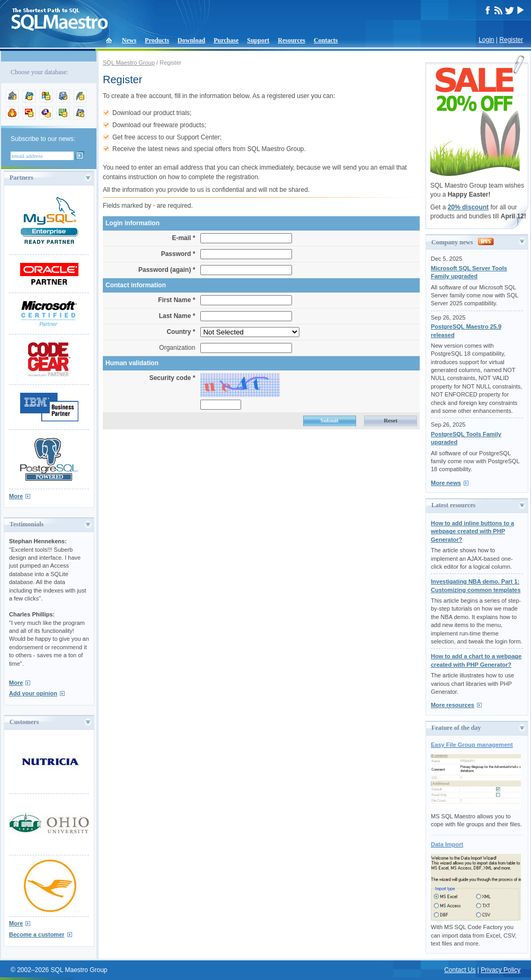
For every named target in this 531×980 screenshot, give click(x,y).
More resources (453, 705)
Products (157, 40)
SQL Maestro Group (129, 63)
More (16, 496)
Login (486, 40)
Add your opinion (33, 693)
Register (511, 40)
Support (258, 40)
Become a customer (37, 934)
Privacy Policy (501, 970)
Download (191, 40)
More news (446, 483)
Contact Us (460, 970)
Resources (291, 40)
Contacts (326, 40)
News (129, 40)
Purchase (226, 40)
